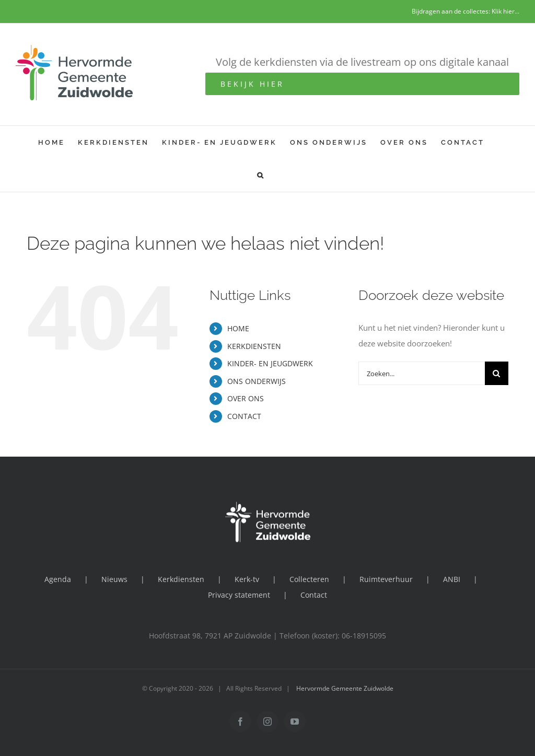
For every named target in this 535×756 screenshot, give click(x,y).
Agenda (58, 579)
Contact (314, 595)
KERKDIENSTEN (254, 346)
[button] (261, 175)
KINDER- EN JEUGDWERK (270, 363)
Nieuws (114, 579)
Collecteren (309, 579)
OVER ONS (246, 398)
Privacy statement (239, 595)
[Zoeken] (497, 373)
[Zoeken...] (422, 373)
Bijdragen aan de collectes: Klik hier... (466, 11)
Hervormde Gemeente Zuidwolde (345, 688)
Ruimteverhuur (386, 579)
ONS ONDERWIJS (257, 381)
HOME (238, 328)
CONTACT (244, 416)
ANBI (452, 579)
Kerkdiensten (181, 579)
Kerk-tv (247, 579)
